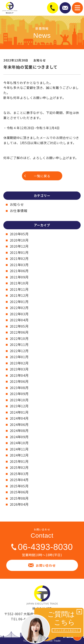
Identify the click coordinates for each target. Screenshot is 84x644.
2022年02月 (19, 308)
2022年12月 (19, 351)
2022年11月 (19, 344)
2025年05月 (19, 486)
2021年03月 (19, 265)
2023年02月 (19, 363)
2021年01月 (19, 252)
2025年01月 (19, 461)
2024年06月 (19, 424)
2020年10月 (19, 240)
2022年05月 (19, 326)
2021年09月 (19, 277)
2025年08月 (19, 498)
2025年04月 (19, 480)
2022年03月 (19, 314)
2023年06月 (19, 381)
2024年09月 (19, 437)
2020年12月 (19, 246)
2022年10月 (19, 338)
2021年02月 (19, 258)
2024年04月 (19, 418)
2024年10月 (19, 443)
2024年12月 (19, 455)
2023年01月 (19, 357)
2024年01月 (19, 412)
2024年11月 (19, 449)
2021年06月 (19, 271)
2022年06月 (19, 332)
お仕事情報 (19, 211)
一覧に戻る (42, 176)
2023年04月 (19, 375)
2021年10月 (19, 283)
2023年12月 (19, 406)
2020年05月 (19, 234)
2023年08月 (19, 388)
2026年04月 (19, 504)
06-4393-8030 (45, 547)
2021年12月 (19, 295)
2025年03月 (19, 474)
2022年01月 (19, 302)
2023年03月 (19, 369)
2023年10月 (19, 400)
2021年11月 (19, 289)
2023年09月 (19, 394)
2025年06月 (19, 492)
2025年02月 (19, 467)
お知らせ (17, 204)
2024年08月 (19, 430)
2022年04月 (19, 320)
